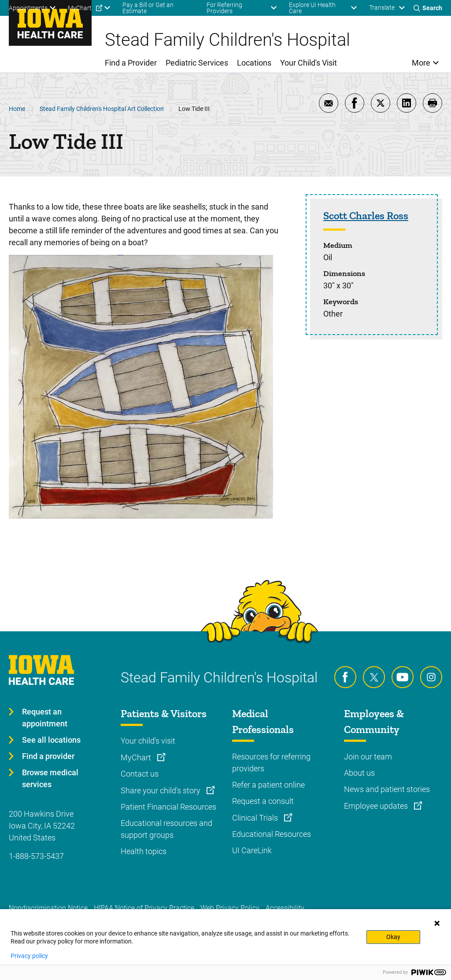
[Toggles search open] (428, 8)
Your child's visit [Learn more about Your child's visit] (148, 741)
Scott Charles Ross (366, 216)
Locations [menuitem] (254, 63)
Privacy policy (29, 956)
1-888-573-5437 (36, 856)
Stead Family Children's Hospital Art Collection (102, 109)
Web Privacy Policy (230, 908)
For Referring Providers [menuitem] (224, 8)
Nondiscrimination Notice (48, 908)
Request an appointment (45, 718)
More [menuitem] (421, 63)
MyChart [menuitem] (80, 8)
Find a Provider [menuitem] (131, 63)
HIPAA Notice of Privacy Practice (144, 908)
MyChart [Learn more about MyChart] (137, 757)
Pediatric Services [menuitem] (197, 63)
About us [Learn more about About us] (359, 773)
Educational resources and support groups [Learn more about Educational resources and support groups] (166, 829)
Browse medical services (50, 778)
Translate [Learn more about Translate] (382, 7)
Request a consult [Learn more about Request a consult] (263, 801)
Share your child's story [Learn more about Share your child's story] (161, 790)
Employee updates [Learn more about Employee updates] (377, 806)
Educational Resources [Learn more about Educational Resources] (272, 834)
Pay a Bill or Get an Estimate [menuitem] (148, 8)
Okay (393, 937)
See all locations (51, 740)
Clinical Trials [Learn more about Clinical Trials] (256, 818)
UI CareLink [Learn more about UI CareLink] (252, 850)
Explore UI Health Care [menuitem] (312, 8)
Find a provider (48, 756)
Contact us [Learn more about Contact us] (140, 774)
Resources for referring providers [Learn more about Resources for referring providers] (271, 763)
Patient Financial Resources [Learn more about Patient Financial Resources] (168, 807)
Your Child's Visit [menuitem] (309, 63)
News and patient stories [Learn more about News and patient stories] (387, 789)
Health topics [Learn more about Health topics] (144, 851)
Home (17, 109)
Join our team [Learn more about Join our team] (368, 757)
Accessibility (285, 908)
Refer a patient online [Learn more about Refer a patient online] (268, 785)
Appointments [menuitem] (28, 8)
